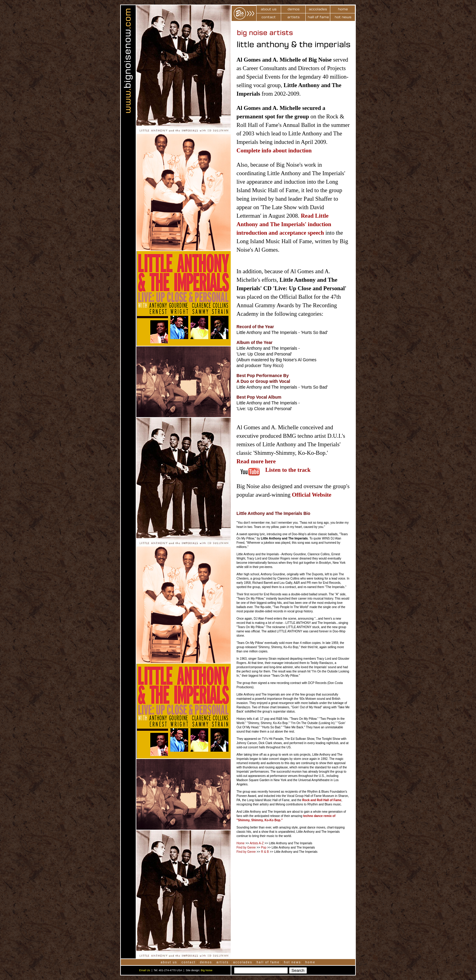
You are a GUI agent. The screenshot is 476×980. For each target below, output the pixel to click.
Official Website (312, 495)
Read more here (256, 461)
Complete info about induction (274, 150)
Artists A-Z (257, 843)
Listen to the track (288, 470)
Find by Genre (246, 847)
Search (298, 970)
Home (241, 843)
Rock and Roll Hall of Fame (322, 800)
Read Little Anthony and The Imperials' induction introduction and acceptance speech (284, 224)
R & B (265, 852)
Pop (264, 847)
